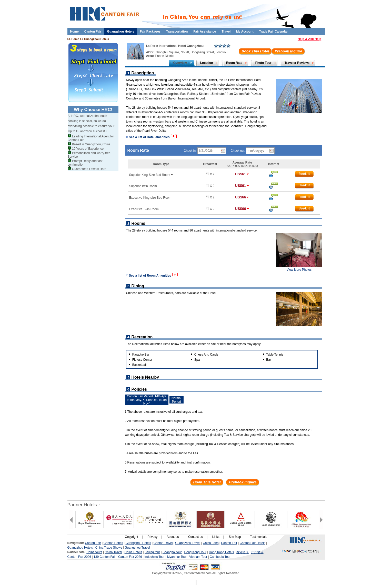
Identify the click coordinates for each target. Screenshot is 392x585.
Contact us (195, 537)
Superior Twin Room (143, 186)
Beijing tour (152, 552)
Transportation (177, 32)
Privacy (152, 537)
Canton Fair (93, 32)
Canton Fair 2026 (79, 557)
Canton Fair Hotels (253, 543)
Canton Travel (163, 543)
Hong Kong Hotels (221, 552)
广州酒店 (257, 552)
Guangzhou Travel (188, 543)
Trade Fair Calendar (274, 32)
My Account (245, 32)
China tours (94, 552)
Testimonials (259, 537)
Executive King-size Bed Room (150, 198)
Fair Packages (150, 32)
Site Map (235, 537)
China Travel (113, 552)
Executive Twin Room (144, 209)
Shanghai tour (172, 552)
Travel (226, 32)
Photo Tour (263, 63)
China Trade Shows (109, 548)
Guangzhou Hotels (121, 32)
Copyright (131, 537)
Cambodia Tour (220, 557)
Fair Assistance (205, 32)
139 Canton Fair (105, 557)
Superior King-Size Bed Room (151, 175)
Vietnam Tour (198, 557)
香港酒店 (243, 552)
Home (74, 32)
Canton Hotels (113, 543)
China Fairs (211, 543)
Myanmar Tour (177, 557)
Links (216, 537)
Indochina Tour (154, 557)
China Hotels (133, 552)
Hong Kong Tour (195, 552)
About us (173, 537)
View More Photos (299, 270)
